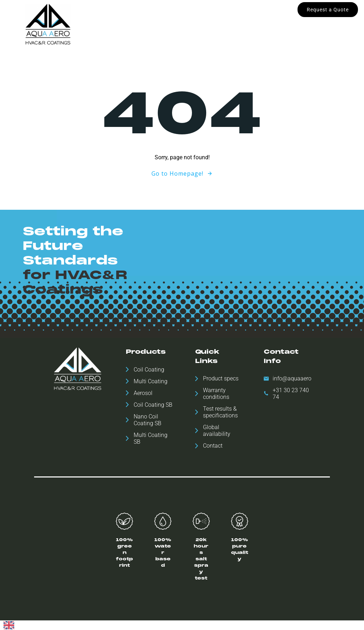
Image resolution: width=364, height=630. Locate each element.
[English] (9, 626)
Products (126, 17)
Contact (182, 31)
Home (95, 17)
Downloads (215, 17)
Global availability (169, 17)
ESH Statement (259, 17)
